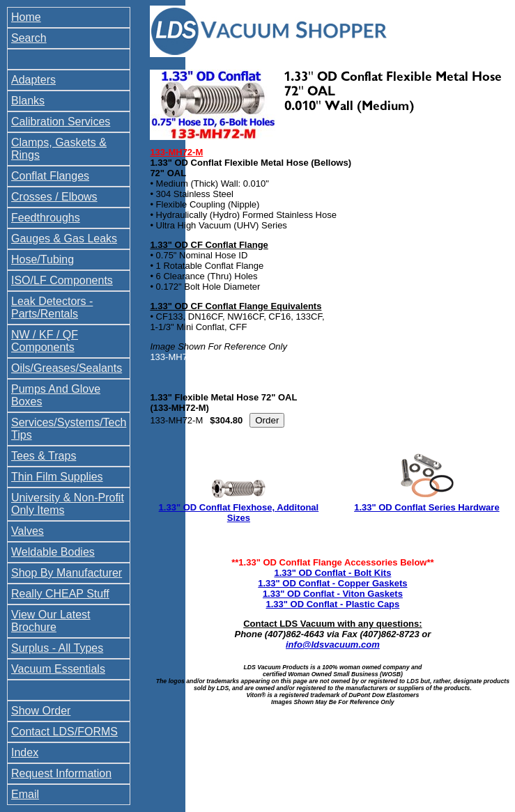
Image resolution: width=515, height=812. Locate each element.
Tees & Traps (44, 456)
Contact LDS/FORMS (64, 732)
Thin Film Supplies (57, 477)
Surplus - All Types (57, 648)
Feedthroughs (46, 218)
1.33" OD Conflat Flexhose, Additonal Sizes (239, 513)
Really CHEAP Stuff (60, 594)
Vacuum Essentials (58, 669)
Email (25, 794)
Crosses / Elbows (54, 197)
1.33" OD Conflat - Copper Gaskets (332, 583)
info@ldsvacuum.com (333, 645)
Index (25, 752)
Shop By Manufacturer (67, 573)
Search (29, 38)
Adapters (33, 80)
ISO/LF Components (62, 280)
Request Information (61, 773)
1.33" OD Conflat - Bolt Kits (332, 573)
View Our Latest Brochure (51, 621)
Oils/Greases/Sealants (67, 368)
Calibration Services (61, 122)
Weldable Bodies (53, 552)
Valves (28, 531)
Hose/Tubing (43, 259)
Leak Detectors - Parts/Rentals (52, 307)
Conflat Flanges (50, 176)
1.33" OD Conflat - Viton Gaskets (333, 594)
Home (26, 17)
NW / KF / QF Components (45, 341)
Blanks (28, 101)
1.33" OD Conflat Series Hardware (426, 507)
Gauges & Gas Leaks (64, 239)
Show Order (41, 711)
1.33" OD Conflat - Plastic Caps (332, 604)
